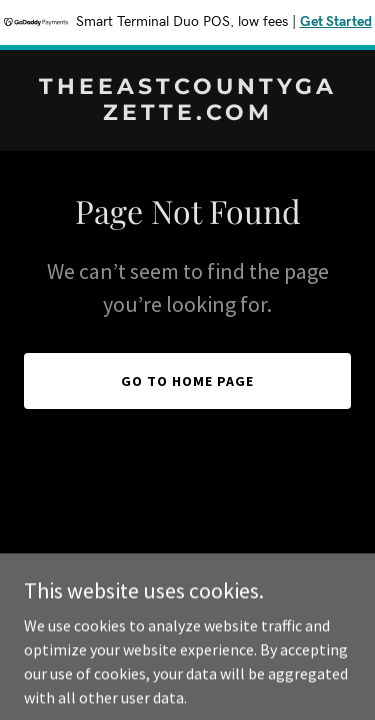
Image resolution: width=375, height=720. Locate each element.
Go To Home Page (187, 381)
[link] (187, 114)
